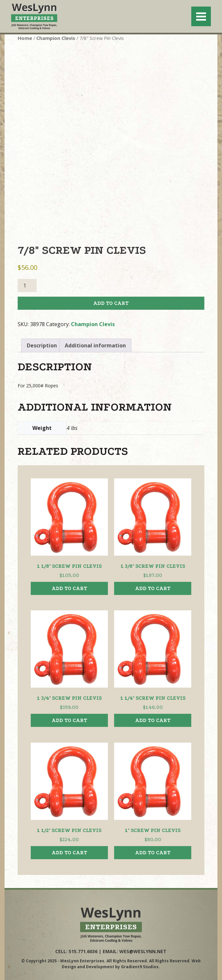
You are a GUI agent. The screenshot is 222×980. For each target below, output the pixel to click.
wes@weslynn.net (143, 951)
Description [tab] (42, 345)
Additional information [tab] (95, 345)
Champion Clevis (56, 38)
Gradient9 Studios (140, 967)
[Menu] (201, 16)
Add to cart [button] (69, 588)
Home (25, 38)
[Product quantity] (27, 286)
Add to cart (111, 303)
